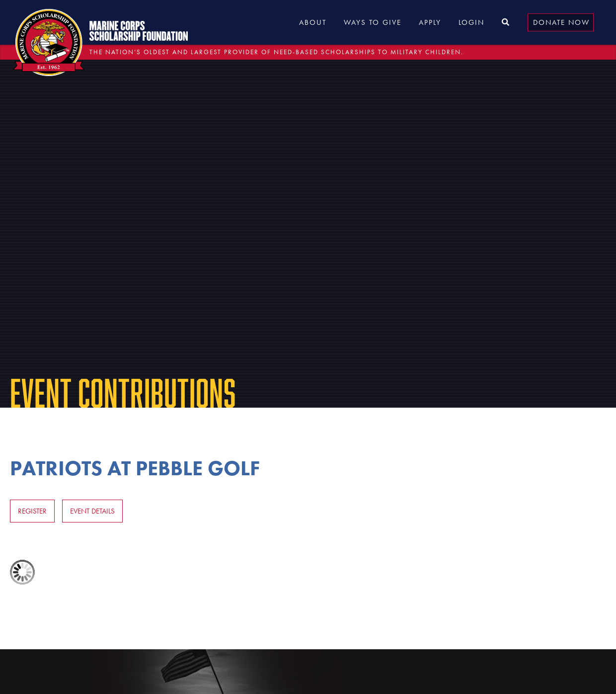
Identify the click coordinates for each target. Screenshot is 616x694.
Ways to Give (373, 22)
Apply (430, 22)
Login (471, 22)
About (313, 22)
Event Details (92, 511)
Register (32, 511)
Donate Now (561, 22)
